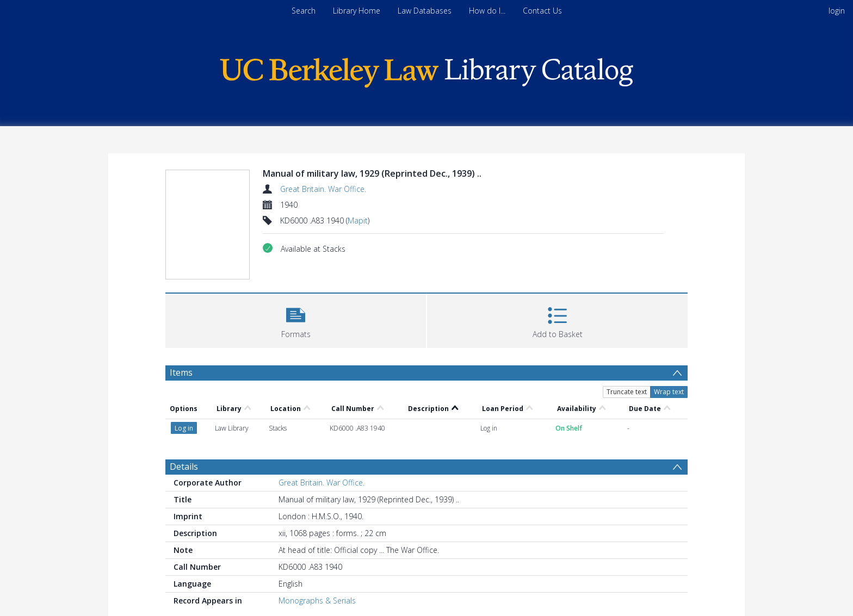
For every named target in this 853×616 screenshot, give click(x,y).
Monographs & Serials (317, 601)
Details (184, 466)
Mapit (358, 220)
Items (181, 372)
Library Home (357, 11)
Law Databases (425, 11)
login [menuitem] (837, 11)
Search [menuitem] (304, 11)
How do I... (487, 11)
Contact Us (542, 11)
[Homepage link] (426, 70)
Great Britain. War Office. (323, 189)
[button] (296, 319)
